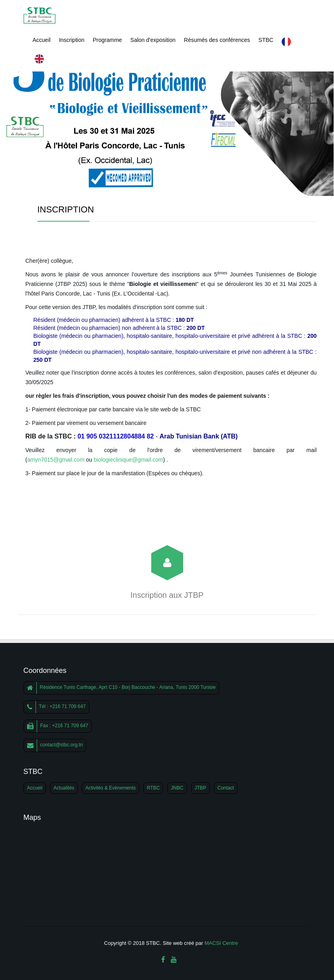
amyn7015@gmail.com (56, 460)
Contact (226, 788)
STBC (266, 40)
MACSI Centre (221, 943)
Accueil (42, 40)
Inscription (72, 40)
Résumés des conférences (217, 40)
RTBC (153, 788)
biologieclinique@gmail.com (128, 460)
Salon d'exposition (153, 40)
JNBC (177, 788)
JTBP (201, 788)
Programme (107, 40)
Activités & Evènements (111, 788)
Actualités (64, 788)
